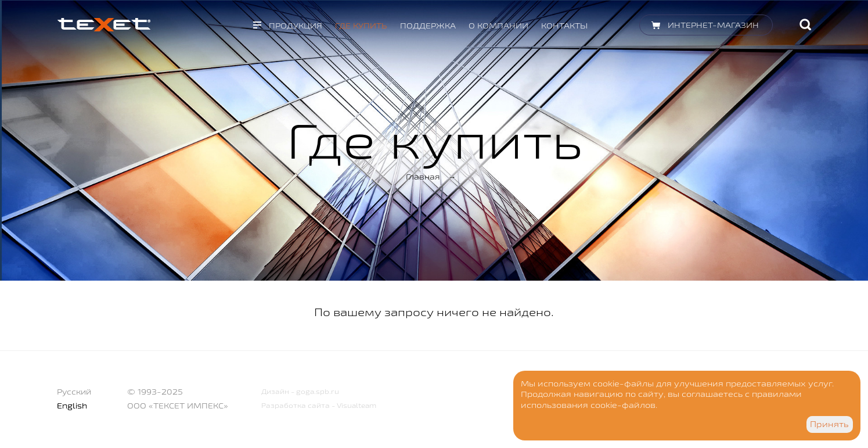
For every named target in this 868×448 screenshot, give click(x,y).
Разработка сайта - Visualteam (319, 405)
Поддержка (428, 26)
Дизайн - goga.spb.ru (300, 391)
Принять (829, 424)
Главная (423, 177)
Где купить (361, 26)
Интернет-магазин (713, 25)
